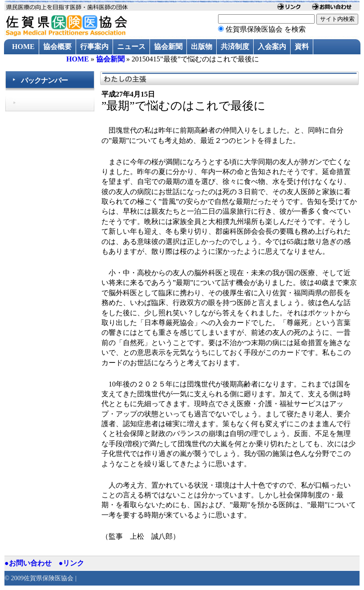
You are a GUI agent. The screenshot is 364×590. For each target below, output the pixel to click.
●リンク (72, 563)
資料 (302, 47)
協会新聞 (168, 47)
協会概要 (57, 47)
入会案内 (272, 47)
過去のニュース (37, 62)
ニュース (131, 47)
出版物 (202, 47)
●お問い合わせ (28, 563)
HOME (23, 47)
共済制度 (235, 47)
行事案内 (94, 47)
